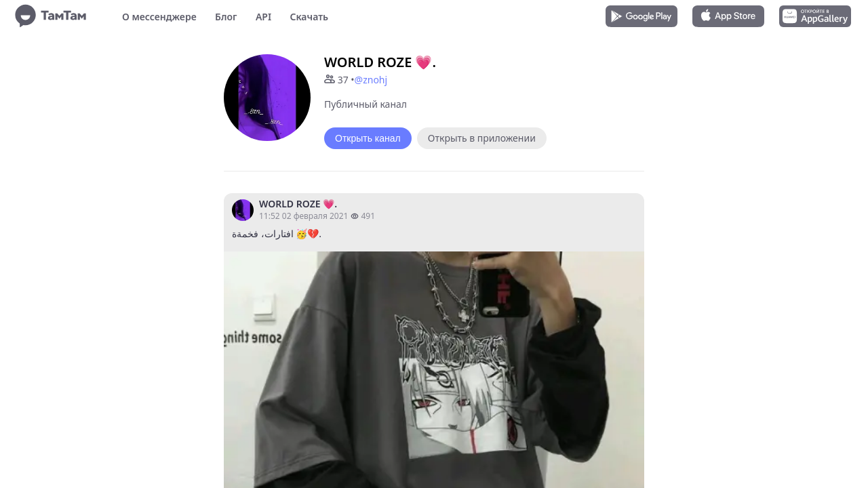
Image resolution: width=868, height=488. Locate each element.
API (263, 17)
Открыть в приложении (482, 138)
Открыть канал (368, 138)
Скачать (309, 17)
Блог (226, 17)
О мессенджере (159, 17)
